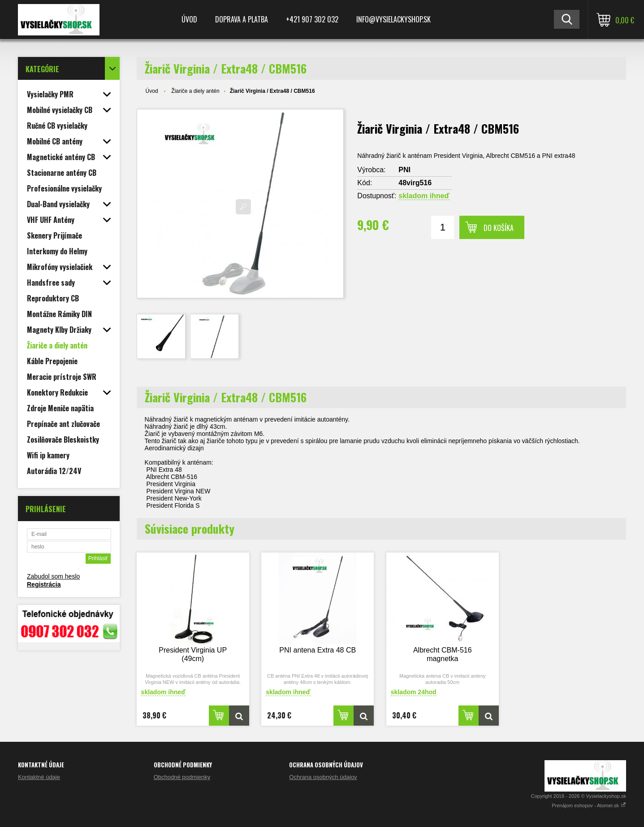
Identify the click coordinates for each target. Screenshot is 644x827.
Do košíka (499, 228)
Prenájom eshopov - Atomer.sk (589, 805)
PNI (404, 170)
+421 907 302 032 (312, 19)
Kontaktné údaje (39, 777)
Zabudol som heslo (53, 576)
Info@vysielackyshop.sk (393, 19)
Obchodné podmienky (182, 777)
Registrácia (44, 584)
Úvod (189, 19)
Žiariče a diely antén (195, 91)
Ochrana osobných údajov (323, 777)
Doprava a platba (242, 19)
